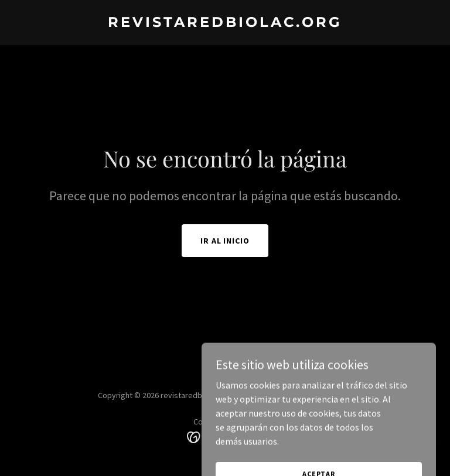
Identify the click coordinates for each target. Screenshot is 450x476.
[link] (225, 23)
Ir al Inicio (225, 241)
